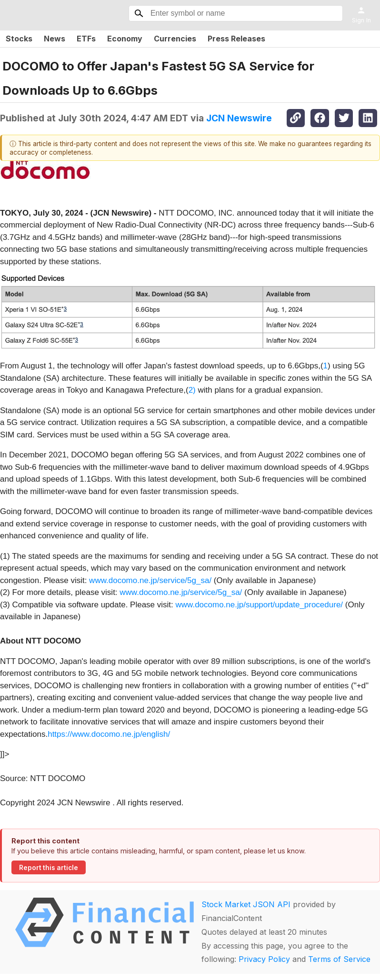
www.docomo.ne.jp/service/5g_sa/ (150, 580)
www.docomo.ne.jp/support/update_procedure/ (260, 605)
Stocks (19, 39)
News (55, 39)
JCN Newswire (239, 118)
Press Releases (236, 39)
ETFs (86, 39)
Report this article (49, 868)
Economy (125, 39)
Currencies (175, 39)
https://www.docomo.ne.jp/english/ (109, 734)
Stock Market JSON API (246, 904)
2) (192, 390)
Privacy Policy (264, 959)
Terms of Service (339, 959)
